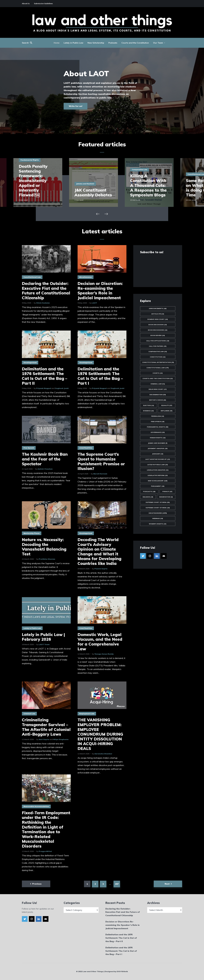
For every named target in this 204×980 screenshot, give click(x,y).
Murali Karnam (100, 474)
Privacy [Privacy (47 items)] (167, 492)
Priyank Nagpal (44, 388)
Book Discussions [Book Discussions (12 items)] (158, 330)
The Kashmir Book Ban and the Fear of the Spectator (45, 459)
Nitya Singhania (61, 739)
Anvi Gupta (44, 739)
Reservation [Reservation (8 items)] (166, 497)
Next (167, 884)
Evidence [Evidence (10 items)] (148, 411)
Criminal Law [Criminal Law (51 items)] (158, 384)
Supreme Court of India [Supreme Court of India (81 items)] (158, 502)
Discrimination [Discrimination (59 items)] (158, 395)
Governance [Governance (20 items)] (158, 432)
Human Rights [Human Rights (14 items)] (158, 438)
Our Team (158, 43)
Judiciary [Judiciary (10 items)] (158, 454)
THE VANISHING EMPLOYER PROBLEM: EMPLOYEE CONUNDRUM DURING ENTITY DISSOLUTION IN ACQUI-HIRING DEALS (100, 734)
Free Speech (29, 448)
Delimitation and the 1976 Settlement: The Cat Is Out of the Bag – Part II (45, 376)
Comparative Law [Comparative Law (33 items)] (158, 352)
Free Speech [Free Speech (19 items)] (158, 422)
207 (117, 884)
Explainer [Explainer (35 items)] (167, 411)
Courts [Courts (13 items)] (158, 373)
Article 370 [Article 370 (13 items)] (158, 314)
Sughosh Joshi (62, 388)
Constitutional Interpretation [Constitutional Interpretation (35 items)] (158, 362)
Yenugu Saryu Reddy (104, 654)
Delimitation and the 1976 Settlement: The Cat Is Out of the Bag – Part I (100, 376)
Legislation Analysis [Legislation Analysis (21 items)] (158, 470)
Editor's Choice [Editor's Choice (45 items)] (158, 400)
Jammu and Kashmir (94, 184)
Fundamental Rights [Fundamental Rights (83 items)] (158, 427)
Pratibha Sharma (47, 559)
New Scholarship (96, 43)
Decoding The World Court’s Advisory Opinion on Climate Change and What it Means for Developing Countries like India (99, 552)
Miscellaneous (86, 277)
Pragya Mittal (45, 851)
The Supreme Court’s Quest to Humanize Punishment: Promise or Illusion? (101, 461)
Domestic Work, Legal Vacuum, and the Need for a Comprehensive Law (100, 642)
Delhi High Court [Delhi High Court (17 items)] (158, 389)
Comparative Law (148, 170)
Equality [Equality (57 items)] (167, 405)
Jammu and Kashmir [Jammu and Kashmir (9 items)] (158, 443)
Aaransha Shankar (103, 754)
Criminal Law (29, 714)
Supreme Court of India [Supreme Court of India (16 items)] (158, 508)
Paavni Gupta (101, 569)
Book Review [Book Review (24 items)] (158, 335)
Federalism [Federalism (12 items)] (158, 416)
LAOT (94, 303)
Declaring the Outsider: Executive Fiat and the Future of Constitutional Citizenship (46, 291)
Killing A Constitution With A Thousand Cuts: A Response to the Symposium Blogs (157, 185)
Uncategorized (30, 363)
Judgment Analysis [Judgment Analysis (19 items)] (158, 448)
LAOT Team (44, 644)
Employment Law (87, 714)
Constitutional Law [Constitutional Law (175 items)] (158, 368)
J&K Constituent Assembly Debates (102, 192)
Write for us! (76, 106)
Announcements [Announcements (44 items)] (158, 309)
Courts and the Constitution (135, 43)
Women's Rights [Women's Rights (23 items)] (158, 524)
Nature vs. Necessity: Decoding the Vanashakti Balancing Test (44, 547)
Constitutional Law (32, 277)
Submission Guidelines (43, 3)
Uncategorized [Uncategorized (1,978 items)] (158, 513)
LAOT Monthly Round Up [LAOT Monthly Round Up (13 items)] (158, 459)
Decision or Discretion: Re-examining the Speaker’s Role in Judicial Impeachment (100, 291)
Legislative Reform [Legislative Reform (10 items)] (158, 475)
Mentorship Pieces (32, 533)
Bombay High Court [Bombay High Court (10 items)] (158, 319)
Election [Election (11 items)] (149, 405)
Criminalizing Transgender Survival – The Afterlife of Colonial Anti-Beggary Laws (46, 727)
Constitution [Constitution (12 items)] (158, 357)
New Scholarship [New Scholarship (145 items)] (158, 481)
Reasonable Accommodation (36, 806)
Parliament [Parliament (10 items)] (158, 486)
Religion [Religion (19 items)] (148, 497)
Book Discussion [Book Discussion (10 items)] (158, 325)
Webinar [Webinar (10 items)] (158, 518)
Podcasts (113, 43)
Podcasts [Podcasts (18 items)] (149, 492)
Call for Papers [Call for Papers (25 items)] (158, 346)
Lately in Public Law (73, 43)
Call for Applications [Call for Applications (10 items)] (158, 341)
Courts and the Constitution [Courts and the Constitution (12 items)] (158, 378)
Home (57, 43)
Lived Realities (86, 448)
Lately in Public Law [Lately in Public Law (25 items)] (158, 465)
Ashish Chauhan (45, 469)
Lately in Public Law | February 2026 (43, 637)
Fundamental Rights (38, 160)
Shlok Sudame (43, 303)
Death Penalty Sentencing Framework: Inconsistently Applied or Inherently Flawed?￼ (42, 181)
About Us (26, 3)
